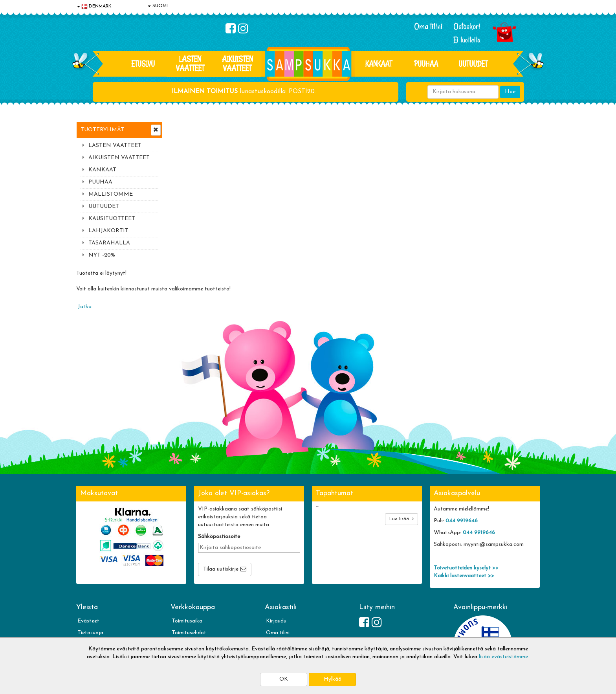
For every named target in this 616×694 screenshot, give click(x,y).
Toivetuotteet (189, 594)
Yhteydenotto (94, 605)
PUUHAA (426, 64)
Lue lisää (401, 468)
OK (284, 679)
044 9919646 (462, 470)
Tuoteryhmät (102, 130)
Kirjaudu (276, 570)
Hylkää (333, 679)
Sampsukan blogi (286, 594)
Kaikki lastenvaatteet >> (464, 525)
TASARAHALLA (109, 243)
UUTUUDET (104, 207)
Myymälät (90, 617)
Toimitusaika (187, 570)
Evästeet (88, 570)
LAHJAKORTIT (108, 231)
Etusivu (143, 64)
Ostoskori (467, 26)
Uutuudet (473, 64)
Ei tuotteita (467, 40)
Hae (510, 92)
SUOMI (158, 6)
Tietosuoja (90, 582)
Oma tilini (428, 26)
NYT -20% (102, 255)
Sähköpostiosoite (219, 486)
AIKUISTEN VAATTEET (237, 63)
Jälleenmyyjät (94, 629)
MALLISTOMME (111, 194)
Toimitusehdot (189, 582)
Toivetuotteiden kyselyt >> (466, 517)
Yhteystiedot (93, 594)
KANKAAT (379, 64)
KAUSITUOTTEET (112, 219)
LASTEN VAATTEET (190, 63)
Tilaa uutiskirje (221, 518)
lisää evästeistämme (503, 657)
